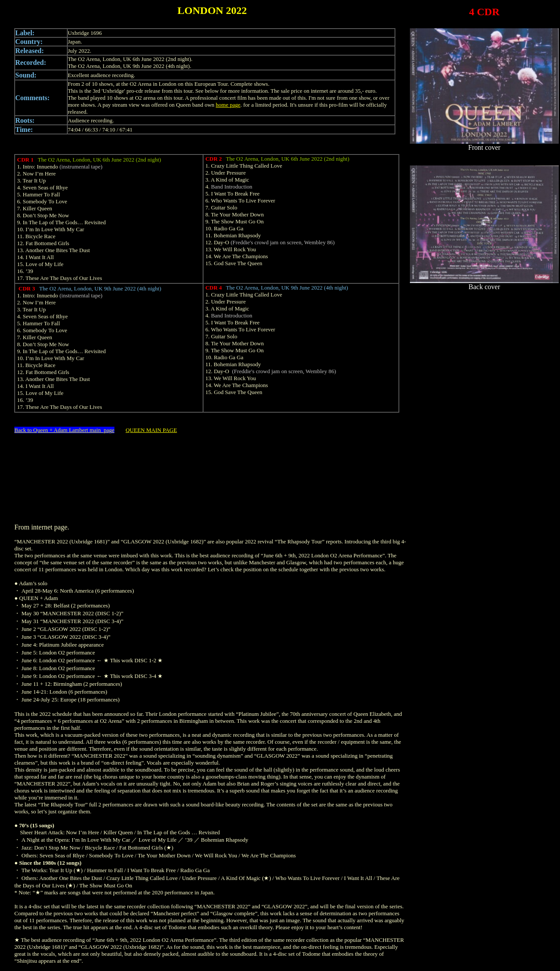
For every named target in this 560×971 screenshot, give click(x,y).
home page (228, 105)
